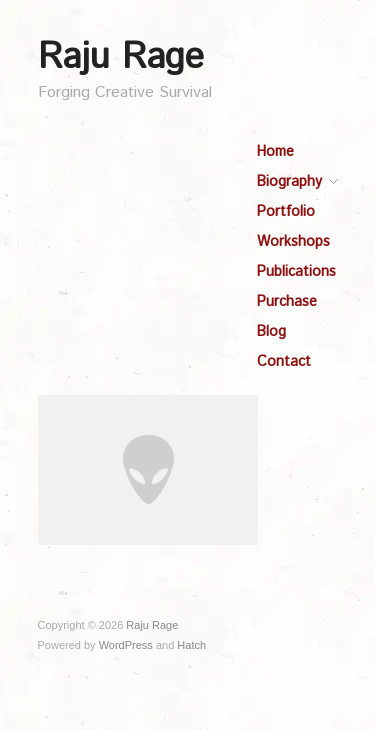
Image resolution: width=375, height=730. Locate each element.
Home (275, 152)
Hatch (191, 645)
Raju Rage (121, 58)
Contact (284, 362)
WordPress (126, 645)
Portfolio (286, 212)
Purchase (287, 302)
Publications (296, 272)
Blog (271, 332)
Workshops (293, 242)
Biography (289, 182)
